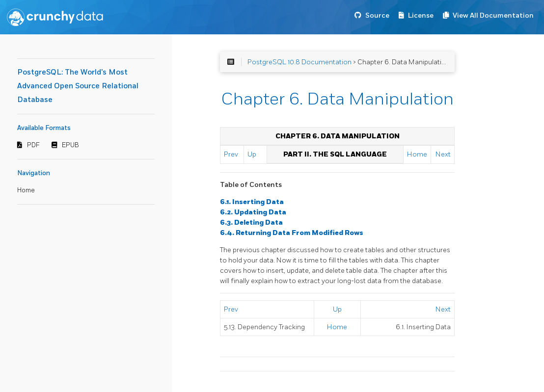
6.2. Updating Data (253, 212)
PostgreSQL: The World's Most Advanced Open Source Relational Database (78, 86)
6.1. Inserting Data (252, 202)
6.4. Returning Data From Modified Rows (292, 233)
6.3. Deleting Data (251, 222)
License (421, 15)
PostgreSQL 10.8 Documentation (299, 62)
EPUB (70, 145)
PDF (33, 145)
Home (26, 190)
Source (377, 15)
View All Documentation (493, 15)
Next (443, 154)
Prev (231, 154)
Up (252, 154)
